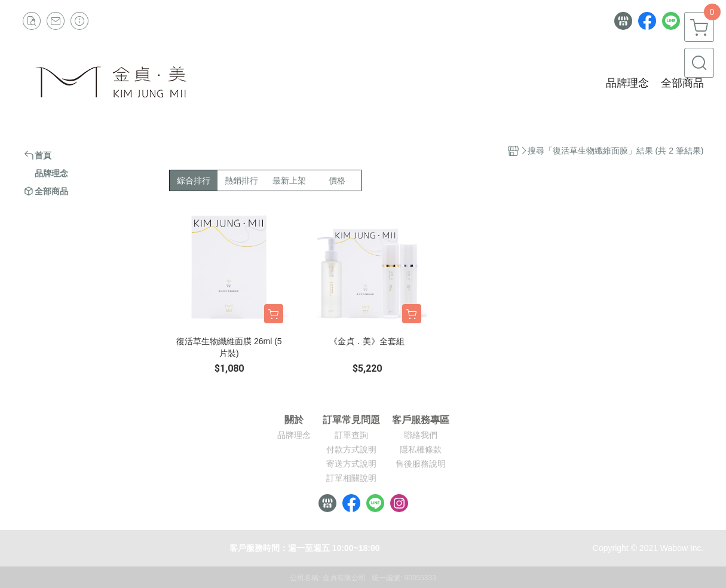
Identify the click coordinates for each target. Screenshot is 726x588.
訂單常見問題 (351, 420)
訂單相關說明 (351, 478)
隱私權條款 (421, 449)
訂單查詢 (351, 435)
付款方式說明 (351, 449)
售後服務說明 (421, 464)
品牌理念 (294, 435)
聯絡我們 (421, 435)
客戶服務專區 (421, 420)
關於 (294, 420)
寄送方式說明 (351, 464)
